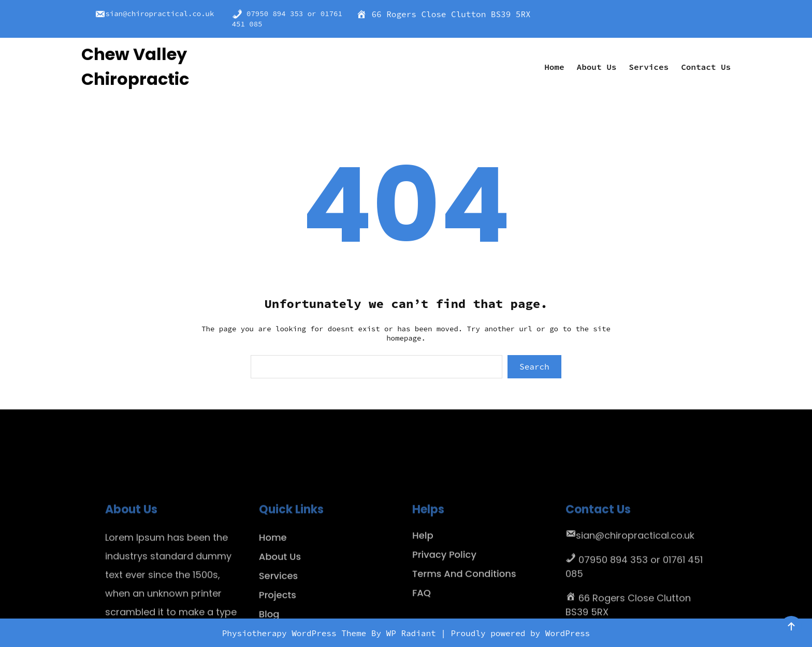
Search (534, 366)
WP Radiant (411, 633)
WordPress (568, 633)
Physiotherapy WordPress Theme (297, 633)
